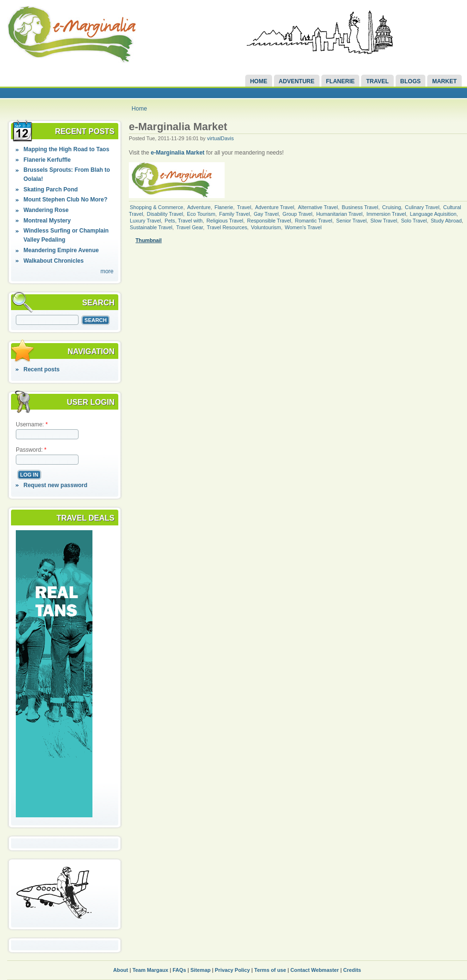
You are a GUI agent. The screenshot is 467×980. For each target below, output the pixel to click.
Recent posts (41, 369)
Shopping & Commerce (157, 207)
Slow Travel (384, 221)
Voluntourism (266, 227)
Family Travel (234, 214)
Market (444, 81)
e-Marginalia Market (178, 153)
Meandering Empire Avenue (61, 250)
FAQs (179, 970)
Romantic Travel (314, 221)
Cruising (392, 207)
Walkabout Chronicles (54, 261)
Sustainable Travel (151, 227)
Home (259, 81)
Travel (377, 81)
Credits (352, 970)
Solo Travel (414, 221)
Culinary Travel (422, 207)
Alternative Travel (318, 207)
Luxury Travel (145, 221)
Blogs (411, 81)
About (120, 970)
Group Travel (297, 214)
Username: (32, 424)
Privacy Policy (233, 970)
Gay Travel (266, 214)
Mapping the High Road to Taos (66, 149)
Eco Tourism (201, 214)
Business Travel (360, 207)
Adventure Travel (274, 207)
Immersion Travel (386, 214)
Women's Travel (303, 227)
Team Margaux (150, 970)
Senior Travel (352, 221)
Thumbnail (149, 240)
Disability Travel (165, 214)
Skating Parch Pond (51, 189)
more (107, 271)
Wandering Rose (46, 210)
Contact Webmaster (314, 970)
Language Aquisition (433, 214)
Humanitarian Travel (339, 214)
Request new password (55, 485)
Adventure (297, 81)
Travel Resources (227, 227)
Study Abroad (446, 221)
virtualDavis (220, 138)
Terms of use (270, 970)
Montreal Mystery (47, 221)
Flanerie (341, 81)
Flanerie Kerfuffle (47, 160)
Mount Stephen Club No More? (65, 200)
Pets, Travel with (184, 221)
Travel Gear (190, 227)
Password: (31, 450)
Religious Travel (225, 221)
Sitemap (201, 970)
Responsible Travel (269, 221)
